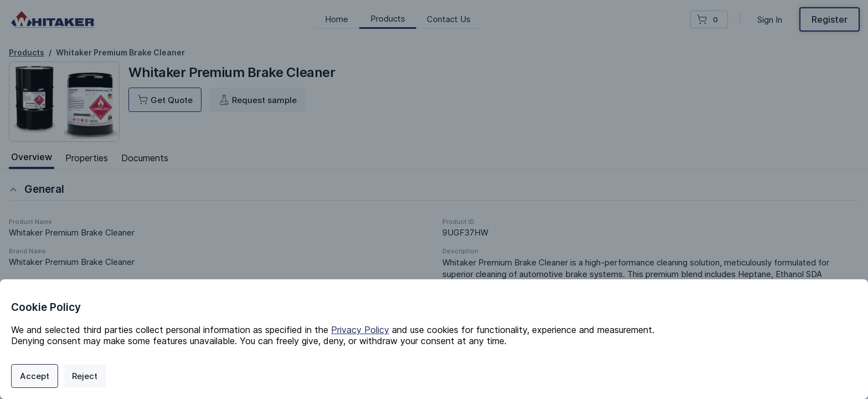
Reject (85, 376)
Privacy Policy (360, 330)
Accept (35, 376)
